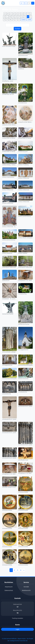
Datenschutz (9, 590)
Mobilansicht (26, 590)
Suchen (17, 29)
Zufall (29, 20)
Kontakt (26, 587)
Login (17, 629)
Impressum (9, 587)
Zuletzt (24, 20)
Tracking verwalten (18, 618)
